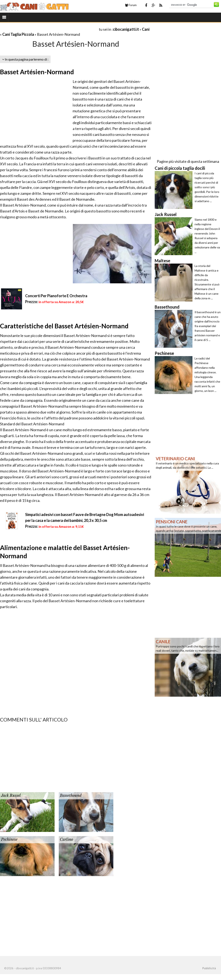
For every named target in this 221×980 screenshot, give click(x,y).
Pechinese (9, 839)
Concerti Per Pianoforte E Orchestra (56, 296)
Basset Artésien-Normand (37, 72)
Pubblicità (209, 968)
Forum (131, 5)
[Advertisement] (49, 29)
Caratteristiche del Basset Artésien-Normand (64, 326)
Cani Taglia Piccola (18, 34)
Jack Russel (11, 796)
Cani (146, 29)
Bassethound (71, 796)
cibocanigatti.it (126, 29)
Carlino (66, 839)
